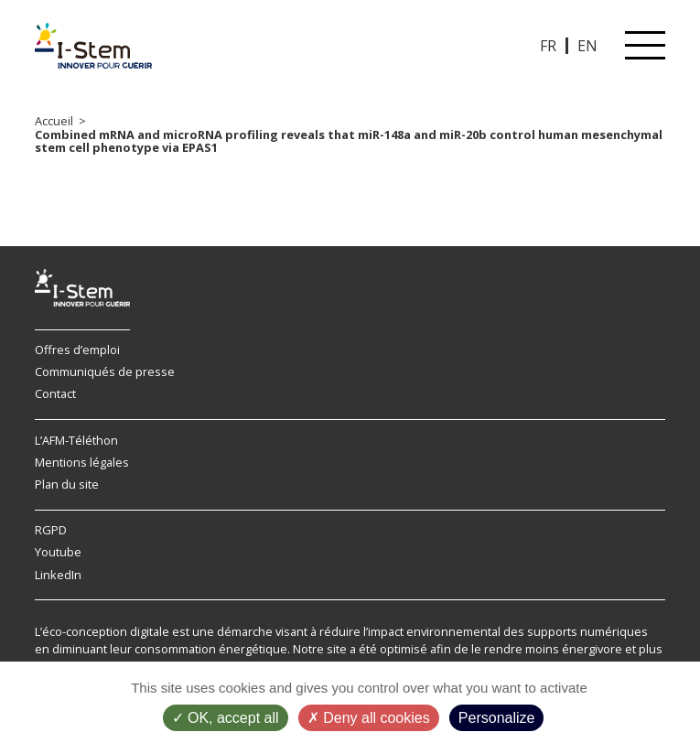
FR (548, 46)
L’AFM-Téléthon (76, 440)
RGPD (51, 530)
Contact (55, 393)
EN (587, 46)
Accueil (54, 121)
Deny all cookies (369, 718)
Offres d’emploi (77, 350)
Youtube (58, 552)
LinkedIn (58, 575)
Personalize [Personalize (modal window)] (497, 718)
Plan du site (67, 484)
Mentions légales (82, 462)
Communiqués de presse (105, 371)
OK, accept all (226, 718)
